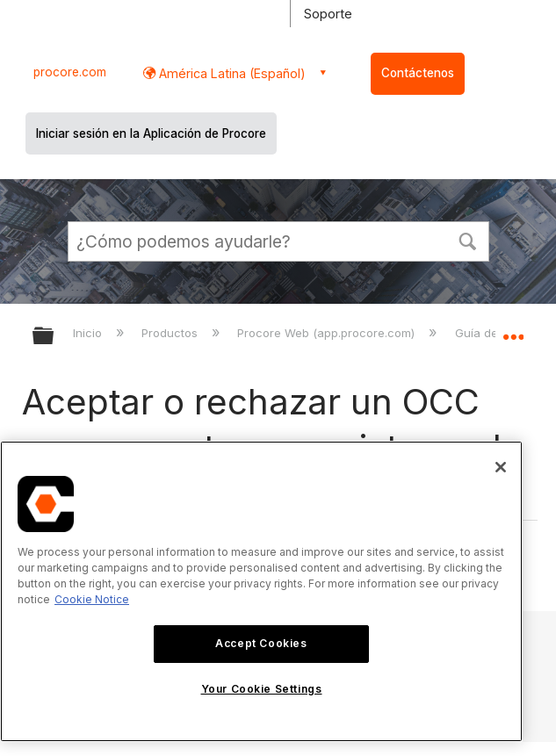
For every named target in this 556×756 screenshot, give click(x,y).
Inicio (89, 333)
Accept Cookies (261, 643)
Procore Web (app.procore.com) (328, 333)
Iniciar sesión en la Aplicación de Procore (151, 133)
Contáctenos (418, 73)
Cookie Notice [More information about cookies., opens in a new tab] (92, 599)
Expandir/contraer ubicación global (513, 330)
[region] (261, 591)
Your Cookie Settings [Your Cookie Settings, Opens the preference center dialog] (262, 689)
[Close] (501, 467)
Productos (171, 333)
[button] (468, 240)
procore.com (70, 72)
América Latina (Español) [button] (231, 73)
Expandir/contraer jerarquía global (54, 337)
